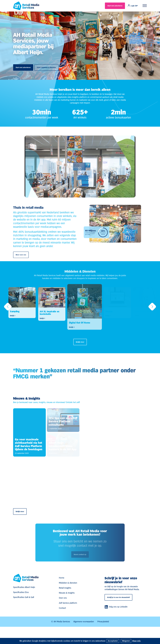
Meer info (136, 641)
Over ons (63, 598)
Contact (62, 608)
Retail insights (65, 588)
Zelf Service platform (68, 603)
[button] (8, 307)
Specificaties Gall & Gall (24, 597)
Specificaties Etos (21, 592)
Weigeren (126, 641)
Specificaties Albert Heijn (24, 587)
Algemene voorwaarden (84, 622)
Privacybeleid (103, 622)
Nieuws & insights (67, 593)
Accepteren (113, 641)
